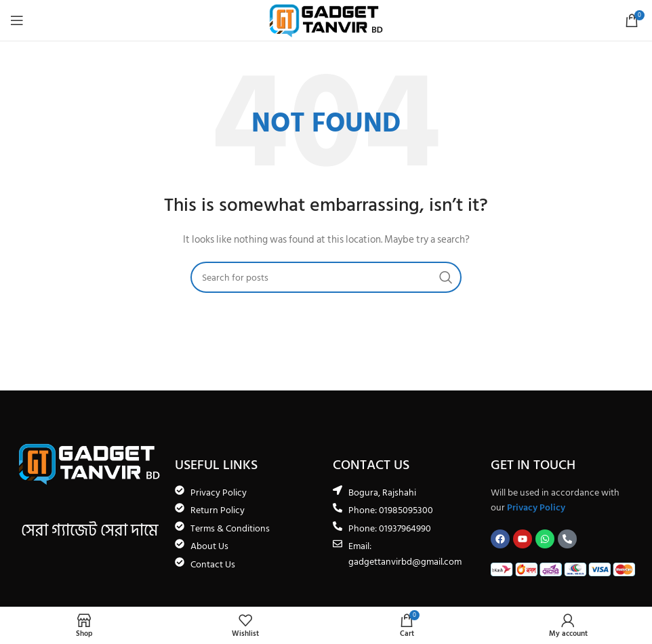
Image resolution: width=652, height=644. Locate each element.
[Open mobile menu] (17, 20)
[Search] (326, 277)
